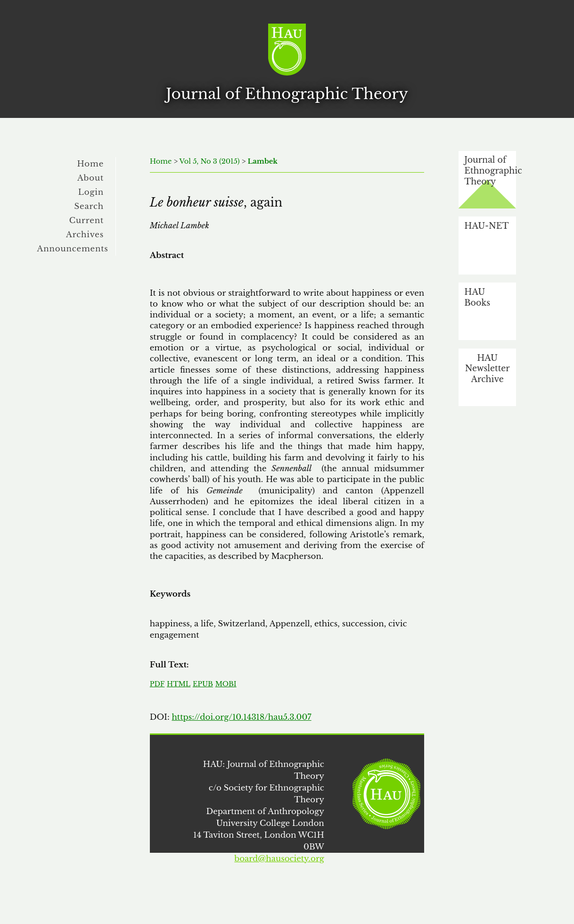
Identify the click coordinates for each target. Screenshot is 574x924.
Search (89, 206)
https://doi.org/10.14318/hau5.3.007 (241, 717)
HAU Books (477, 297)
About (90, 178)
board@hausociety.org (279, 858)
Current (86, 220)
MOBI (226, 684)
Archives (85, 234)
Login (91, 192)
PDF (157, 684)
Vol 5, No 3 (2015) (210, 161)
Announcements (73, 249)
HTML (179, 684)
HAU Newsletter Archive (488, 369)
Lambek (262, 161)
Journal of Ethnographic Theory (490, 171)
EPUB (203, 684)
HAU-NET (486, 226)
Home (91, 164)
